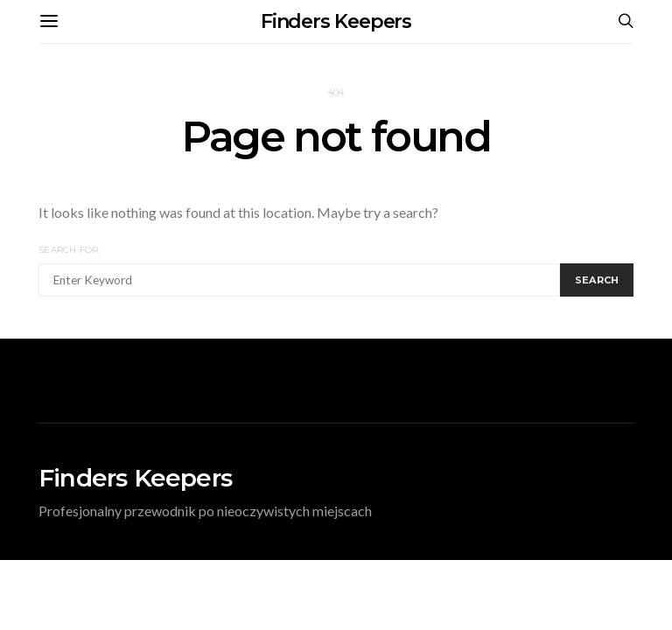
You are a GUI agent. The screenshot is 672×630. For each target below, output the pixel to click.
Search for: (70, 250)
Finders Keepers (336, 21)
